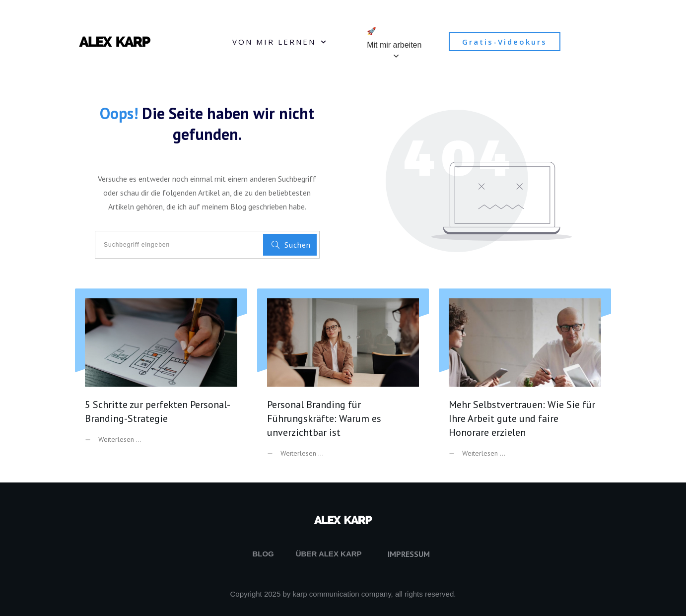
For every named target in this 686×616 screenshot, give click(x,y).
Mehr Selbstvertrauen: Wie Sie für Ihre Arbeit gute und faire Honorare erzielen (525, 380)
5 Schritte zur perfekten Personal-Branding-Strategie (161, 380)
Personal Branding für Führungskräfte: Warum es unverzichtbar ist (343, 380)
